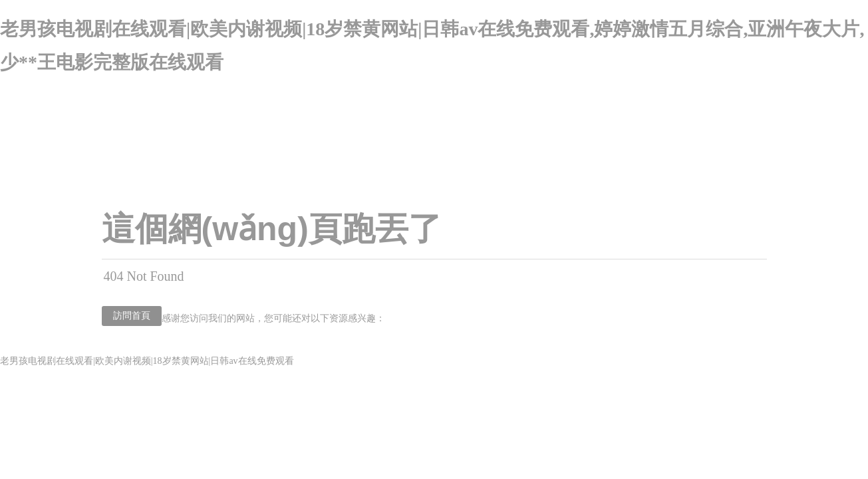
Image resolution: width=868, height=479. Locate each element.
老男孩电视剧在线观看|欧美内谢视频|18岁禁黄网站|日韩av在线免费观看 (147, 361)
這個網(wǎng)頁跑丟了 (272, 229)
